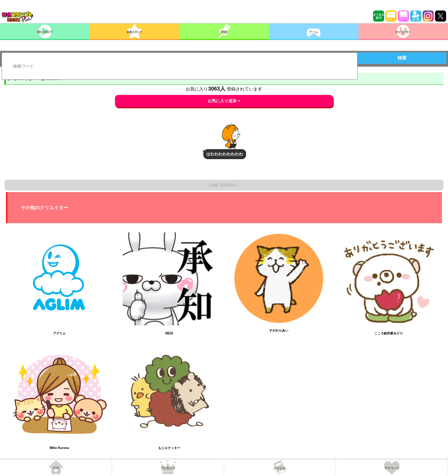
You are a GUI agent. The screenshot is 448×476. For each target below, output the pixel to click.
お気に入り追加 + (224, 101)
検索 (402, 58)
